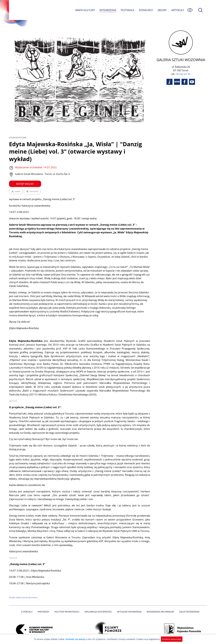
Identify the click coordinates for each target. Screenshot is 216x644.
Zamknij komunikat (170, 639)
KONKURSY (146, 10)
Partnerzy (45, 608)
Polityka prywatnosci (68, 608)
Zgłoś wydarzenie (188, 608)
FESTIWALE (127, 10)
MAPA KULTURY (85, 10)
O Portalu (28, 608)
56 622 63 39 (183, 74)
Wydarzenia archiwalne (160, 608)
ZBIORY (162, 10)
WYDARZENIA (108, 10)
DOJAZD (16, 184)
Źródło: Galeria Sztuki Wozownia (24, 594)
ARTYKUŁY (178, 10)
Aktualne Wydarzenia (129, 608)
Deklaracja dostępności (98, 608)
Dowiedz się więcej (76, 639)
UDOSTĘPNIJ (32, 184)
